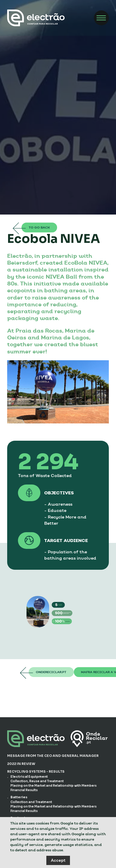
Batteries (19, 797)
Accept (58, 860)
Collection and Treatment (32, 802)
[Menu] (101, 18)
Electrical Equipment (29, 777)
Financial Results (24, 790)
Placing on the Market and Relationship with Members (54, 786)
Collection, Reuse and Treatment (37, 781)
